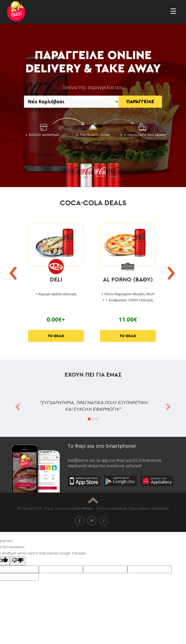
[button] (17, 405)
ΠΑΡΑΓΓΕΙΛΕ (140, 102)
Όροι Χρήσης (139, 508)
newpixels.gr (118, 508)
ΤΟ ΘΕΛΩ (56, 336)
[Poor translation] (18, 561)
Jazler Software (83, 508)
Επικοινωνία (160, 508)
